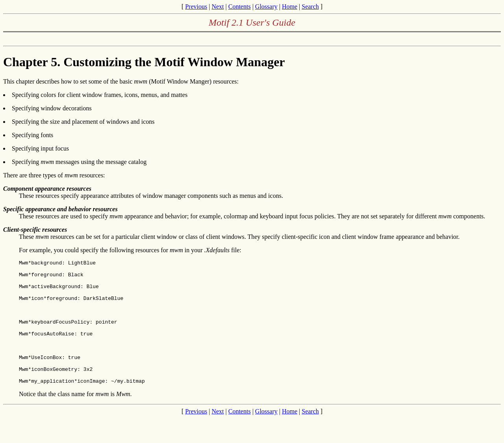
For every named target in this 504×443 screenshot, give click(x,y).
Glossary (266, 7)
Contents (240, 7)
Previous (196, 7)
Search (310, 7)
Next (218, 7)
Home (290, 7)
